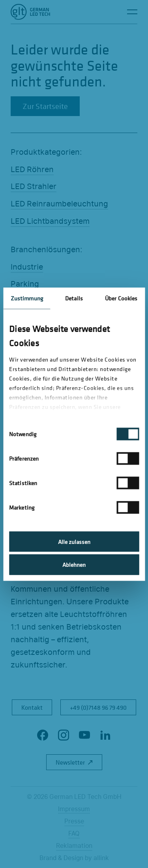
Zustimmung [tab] (27, 298)
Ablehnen (74, 565)
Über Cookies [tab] (121, 298)
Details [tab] (74, 298)
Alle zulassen (74, 541)
